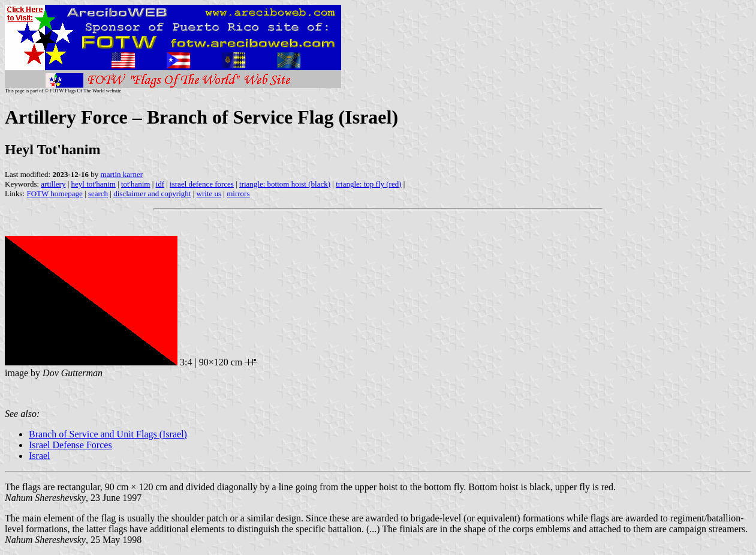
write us (209, 193)
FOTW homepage (54, 193)
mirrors (238, 193)
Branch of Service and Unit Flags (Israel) (108, 434)
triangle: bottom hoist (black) (285, 184)
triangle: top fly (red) (368, 184)
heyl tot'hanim (94, 184)
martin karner (122, 174)
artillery (53, 184)
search (98, 193)
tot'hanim (136, 184)
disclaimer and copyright (152, 193)
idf (160, 184)
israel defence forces (202, 184)
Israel (40, 456)
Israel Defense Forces (70, 445)
